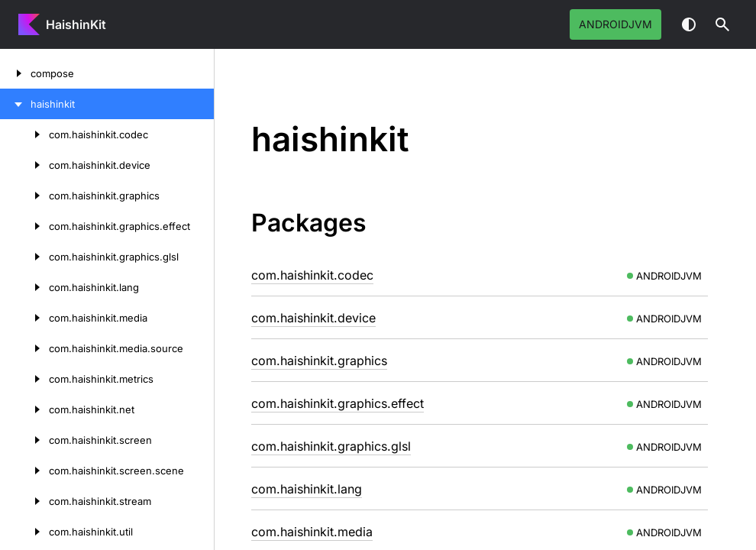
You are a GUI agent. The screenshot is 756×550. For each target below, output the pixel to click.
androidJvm (615, 24)
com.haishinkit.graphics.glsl (331, 446)
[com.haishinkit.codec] (24, 134)
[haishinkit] (15, 104)
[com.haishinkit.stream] (24, 501)
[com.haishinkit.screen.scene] (24, 471)
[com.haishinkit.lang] (24, 287)
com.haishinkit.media (312, 532)
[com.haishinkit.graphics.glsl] (24, 257)
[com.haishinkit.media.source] (24, 348)
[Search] (722, 24)
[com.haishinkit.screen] (24, 440)
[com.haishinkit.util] (24, 532)
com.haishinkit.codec (312, 275)
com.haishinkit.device (313, 318)
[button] (722, 24)
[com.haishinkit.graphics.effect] (24, 226)
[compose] (15, 73)
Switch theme (689, 24)
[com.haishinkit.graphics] (24, 196)
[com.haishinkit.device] (24, 165)
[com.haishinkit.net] (24, 409)
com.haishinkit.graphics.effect (338, 403)
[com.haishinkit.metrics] (24, 379)
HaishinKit (76, 24)
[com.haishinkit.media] (24, 318)
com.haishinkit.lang (307, 489)
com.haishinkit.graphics (319, 361)
